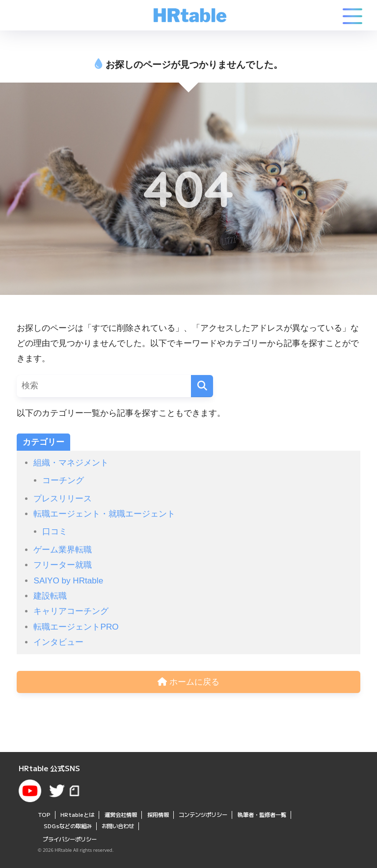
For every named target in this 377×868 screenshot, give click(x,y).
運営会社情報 (121, 814)
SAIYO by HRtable (68, 581)
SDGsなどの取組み (68, 826)
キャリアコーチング (71, 611)
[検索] (202, 386)
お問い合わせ (118, 826)
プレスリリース (63, 499)
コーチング (63, 480)
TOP (44, 814)
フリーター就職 (63, 565)
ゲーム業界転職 (63, 550)
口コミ (55, 532)
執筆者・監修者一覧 (262, 814)
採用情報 (158, 814)
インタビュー (58, 642)
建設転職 (50, 596)
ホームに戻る (188, 682)
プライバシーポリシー (70, 839)
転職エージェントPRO (76, 627)
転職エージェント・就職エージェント (104, 514)
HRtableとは (77, 814)
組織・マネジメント (71, 463)
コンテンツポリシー (203, 814)
